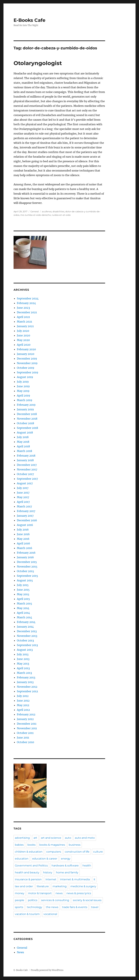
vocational (50, 914)
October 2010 (25, 742)
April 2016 (23, 543)
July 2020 (23, 331)
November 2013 (27, 636)
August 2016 (25, 525)
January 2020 (26, 354)
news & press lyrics (79, 893)
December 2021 (27, 312)
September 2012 (27, 691)
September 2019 (28, 372)
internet (51, 879)
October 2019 (26, 368)
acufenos (47, 211)
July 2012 (23, 696)
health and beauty (27, 872)
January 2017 (25, 516)
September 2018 (27, 428)
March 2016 (25, 548)
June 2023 (23, 308)
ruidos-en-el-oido (61, 215)
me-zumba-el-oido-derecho (36, 215)
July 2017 (23, 488)
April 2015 (23, 599)
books (31, 845)
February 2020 (26, 349)
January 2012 (25, 719)
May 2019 (23, 391)
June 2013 (23, 659)
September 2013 (27, 645)
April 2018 (23, 446)
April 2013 (23, 668)
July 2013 (23, 654)
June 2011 (23, 738)
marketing (60, 886)
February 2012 (26, 714)
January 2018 (25, 460)
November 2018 (27, 419)
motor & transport (40, 893)
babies (19, 845)
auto (68, 838)
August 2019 (25, 377)
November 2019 (27, 363)
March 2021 (24, 322)
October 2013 (25, 640)
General (35, 211)
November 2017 (27, 469)
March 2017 (24, 506)
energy (66, 859)
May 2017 (23, 497)
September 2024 (28, 298)
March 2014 (24, 617)
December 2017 (27, 465)
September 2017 (27, 479)
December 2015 (27, 562)
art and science (51, 838)
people (20, 900)
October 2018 (25, 423)
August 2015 (25, 580)
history (48, 872)
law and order (24, 886)
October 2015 (25, 571)
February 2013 (26, 677)
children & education (29, 852)
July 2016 (23, 530)
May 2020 (23, 340)
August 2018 (25, 432)
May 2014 (23, 608)
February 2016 (26, 553)
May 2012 (23, 705)
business (75, 845)
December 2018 (27, 414)
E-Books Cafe (30, 20)
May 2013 (23, 664)
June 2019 (23, 386)
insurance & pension (28, 879)
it (94, 879)
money (20, 893)
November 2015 (27, 567)
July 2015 (23, 585)
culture (98, 852)
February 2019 (26, 405)
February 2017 (26, 511)
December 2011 (27, 724)
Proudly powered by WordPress (47, 970)
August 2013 (25, 650)
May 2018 (23, 442)
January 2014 (25, 627)
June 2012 (23, 701)
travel (95, 907)
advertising (22, 838)
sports (19, 907)
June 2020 (23, 335)
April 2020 (24, 345)
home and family (67, 872)
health (87, 866)
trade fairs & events (75, 907)
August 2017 (25, 483)
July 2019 (23, 382)
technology (35, 907)
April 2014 (23, 613)
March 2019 (25, 400)
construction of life (77, 852)
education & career (45, 859)
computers (54, 852)
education (22, 859)
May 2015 (23, 594)
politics (33, 900)
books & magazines (52, 845)
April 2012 (23, 710)
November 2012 (27, 687)
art (35, 838)
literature (43, 886)
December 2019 (27, 359)
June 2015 (23, 590)
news (59, 893)
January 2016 (25, 557)
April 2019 (23, 395)
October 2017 (25, 474)
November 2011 (27, 728)
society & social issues (87, 900)
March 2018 (24, 451)
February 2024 (26, 303)
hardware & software (65, 866)
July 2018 (23, 437)
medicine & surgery (83, 886)
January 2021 (25, 326)
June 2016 (23, 534)
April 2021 (23, 317)
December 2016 (27, 520)
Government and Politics (31, 866)
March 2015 (24, 603)
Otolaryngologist (38, 63)
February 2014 (26, 622)
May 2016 (23, 539)
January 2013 (25, 682)
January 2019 (25, 409)
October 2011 (25, 733)
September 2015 (27, 576)
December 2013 (27, 631)
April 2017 (23, 502)
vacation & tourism (27, 914)
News (20, 952)
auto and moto (85, 838)
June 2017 (23, 493)
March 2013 (24, 673)
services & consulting (55, 900)
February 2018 (26, 456)
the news (52, 907)
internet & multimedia (75, 879)
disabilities (58, 211)
